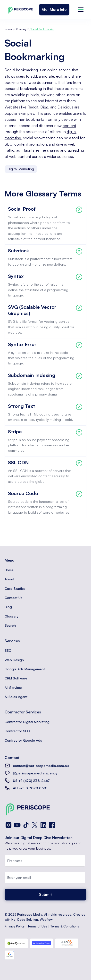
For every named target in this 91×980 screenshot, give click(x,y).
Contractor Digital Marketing (27, 722)
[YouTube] (17, 825)
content (69, 126)
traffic (9, 150)
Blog (8, 607)
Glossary (21, 29)
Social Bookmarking (43, 29)
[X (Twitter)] (35, 825)
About (9, 579)
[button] (81, 10)
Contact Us (13, 598)
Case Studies (15, 588)
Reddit (33, 107)
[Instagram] (8, 825)
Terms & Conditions (65, 926)
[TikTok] (26, 825)
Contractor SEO (17, 731)
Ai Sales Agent (16, 697)
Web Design (14, 660)
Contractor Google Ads (23, 740)
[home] (19, 10)
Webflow (46, 920)
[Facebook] (52, 825)
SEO (8, 144)
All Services (14, 688)
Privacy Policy (15, 926)
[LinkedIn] (43, 825)
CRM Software (16, 678)
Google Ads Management (25, 669)
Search (10, 625)
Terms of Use (37, 926)
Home (8, 29)
